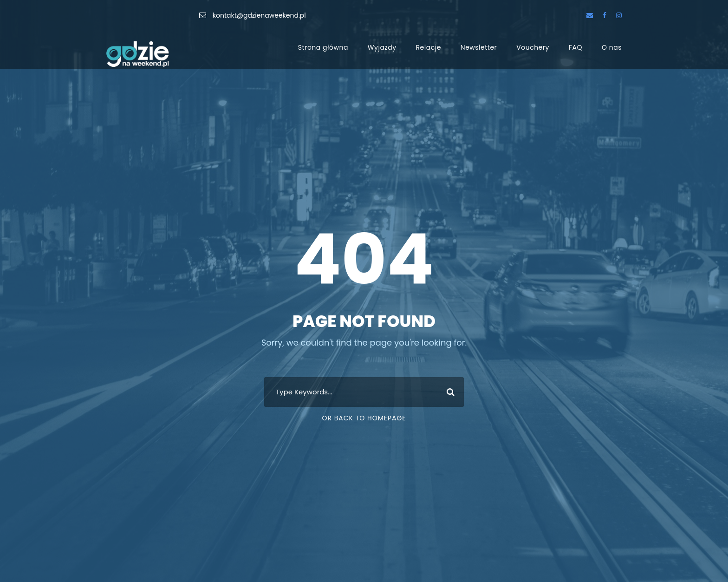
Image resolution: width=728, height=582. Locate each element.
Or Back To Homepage (364, 418)
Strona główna (323, 47)
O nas (612, 47)
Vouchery (533, 47)
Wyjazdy (382, 47)
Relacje (429, 47)
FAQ (575, 47)
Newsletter (479, 47)
